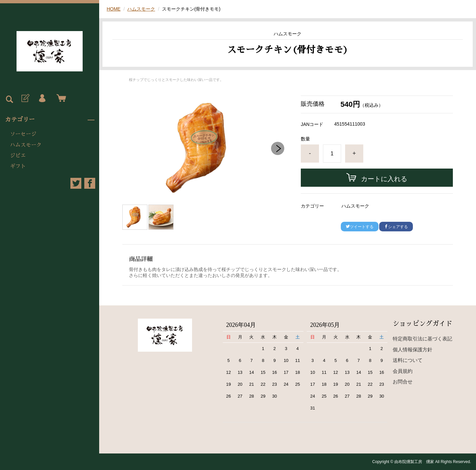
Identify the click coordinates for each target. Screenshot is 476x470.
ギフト (18, 166)
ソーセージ (23, 134)
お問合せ (403, 382)
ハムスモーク (26, 145)
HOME (114, 9)
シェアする (396, 227)
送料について (408, 360)
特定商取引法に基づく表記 (422, 339)
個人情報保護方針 (413, 350)
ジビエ (18, 156)
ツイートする (360, 227)
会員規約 (403, 371)
